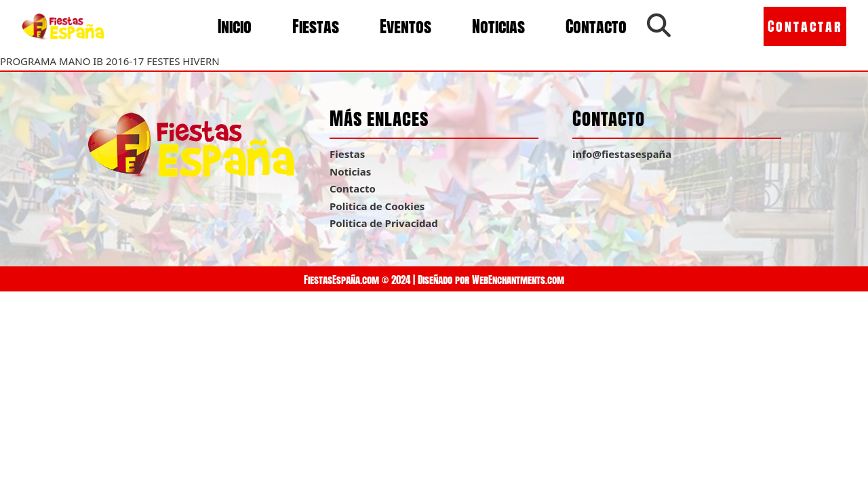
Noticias (498, 26)
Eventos (406, 26)
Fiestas (316, 26)
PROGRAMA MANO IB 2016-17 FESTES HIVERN (110, 61)
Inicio (235, 26)
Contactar (805, 26)
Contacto (596, 26)
